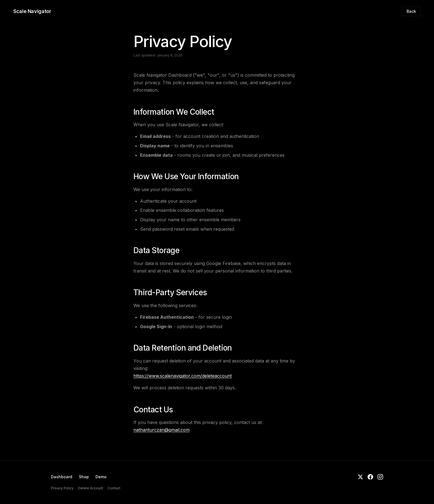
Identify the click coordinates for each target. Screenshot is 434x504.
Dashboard (62, 477)
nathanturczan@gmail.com (162, 430)
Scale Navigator (32, 11)
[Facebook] (370, 478)
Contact (114, 488)
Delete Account (91, 488)
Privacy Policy (62, 488)
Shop (84, 477)
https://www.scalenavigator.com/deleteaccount (183, 376)
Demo (101, 477)
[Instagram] (380, 478)
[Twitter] (360, 478)
